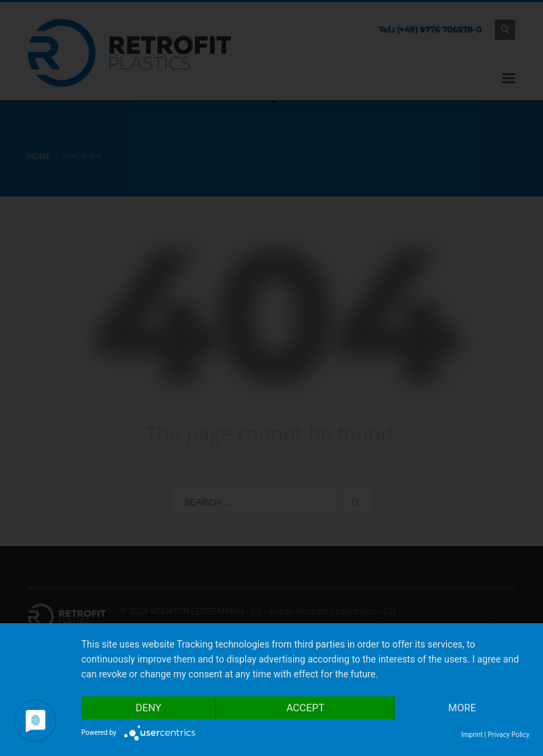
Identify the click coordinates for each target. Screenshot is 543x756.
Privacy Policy (508, 735)
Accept (305, 708)
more (462, 708)
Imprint (472, 735)
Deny (148, 708)
